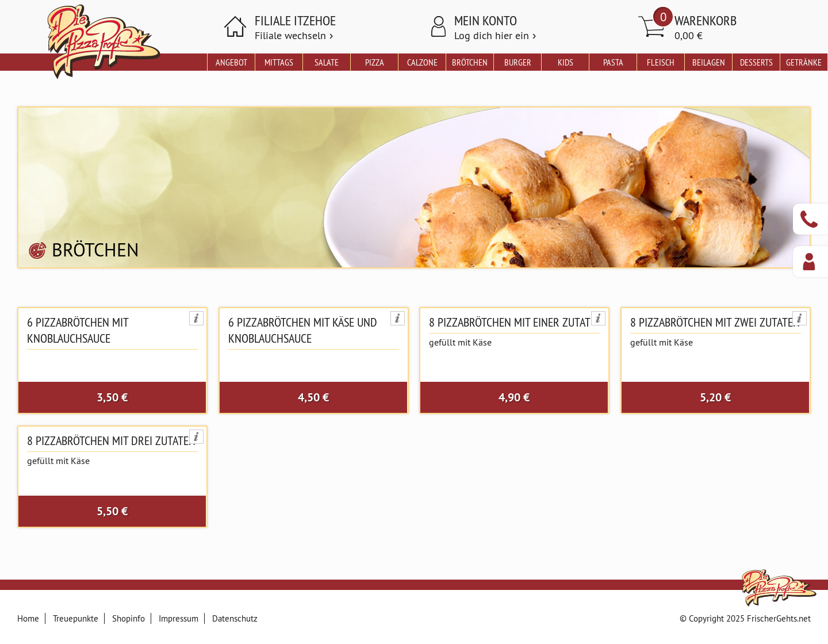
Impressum (179, 618)
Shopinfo (129, 618)
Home (28, 618)
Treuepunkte (76, 618)
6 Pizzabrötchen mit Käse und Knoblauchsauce (303, 330)
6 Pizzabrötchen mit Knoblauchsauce (78, 330)
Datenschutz (235, 618)
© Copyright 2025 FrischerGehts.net (745, 618)
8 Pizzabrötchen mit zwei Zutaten (715, 322)
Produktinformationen (196, 318)
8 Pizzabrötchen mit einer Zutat (510, 322)
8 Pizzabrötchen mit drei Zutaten (111, 440)
